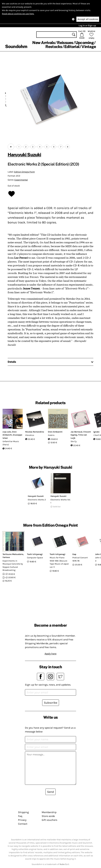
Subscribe (51, 703)
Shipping (23, 812)
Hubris (51, 435)
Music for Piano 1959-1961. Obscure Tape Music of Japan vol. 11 (59, 562)
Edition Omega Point (24, 172)
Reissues (65, 43)
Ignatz (96, 432)
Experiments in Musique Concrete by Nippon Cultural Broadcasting (13, 565)
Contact (23, 824)
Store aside (48, 816)
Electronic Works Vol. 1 (60, 501)
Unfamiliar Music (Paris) (11, 443)
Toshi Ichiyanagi (35, 554)
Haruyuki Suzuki (24, 155)
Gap (74, 554)
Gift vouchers (49, 820)
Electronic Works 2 (37, 500)
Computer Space (35, 558)
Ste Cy (74, 441)
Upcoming (85, 43)
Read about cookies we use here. (18, 14)
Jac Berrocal (76, 432)
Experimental (21, 180)
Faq (20, 816)
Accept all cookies (88, 19)
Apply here (50, 654)
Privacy (22, 820)
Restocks (54, 47)
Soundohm (16, 46)
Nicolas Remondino (35, 432)
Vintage (89, 47)
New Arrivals (44, 43)
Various (6, 557)
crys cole (7, 432)
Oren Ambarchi (55, 432)
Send (50, 792)
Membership (49, 812)
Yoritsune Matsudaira (13, 554)
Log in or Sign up (87, 26)
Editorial (72, 47)
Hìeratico (30, 435)
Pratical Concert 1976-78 (80, 559)
